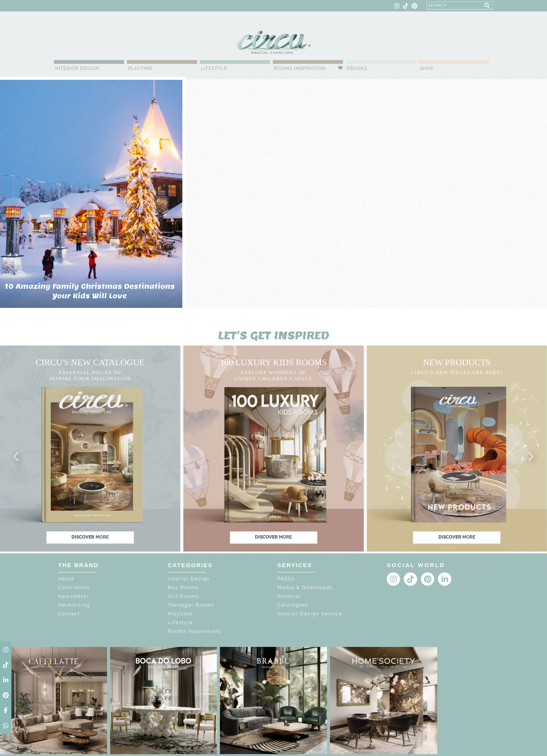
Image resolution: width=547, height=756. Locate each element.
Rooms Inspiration (300, 68)
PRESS (286, 579)
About (66, 579)
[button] (17, 457)
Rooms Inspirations (195, 631)
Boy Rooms (183, 588)
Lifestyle (214, 68)
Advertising (74, 605)
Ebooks (357, 68)
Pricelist (289, 596)
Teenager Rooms (191, 605)
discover (90, 537)
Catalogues (293, 605)
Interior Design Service (310, 614)
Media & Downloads (305, 588)
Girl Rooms (183, 596)
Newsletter (74, 596)
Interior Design (77, 68)
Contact (69, 614)
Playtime (140, 68)
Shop (427, 68)
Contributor (74, 588)
